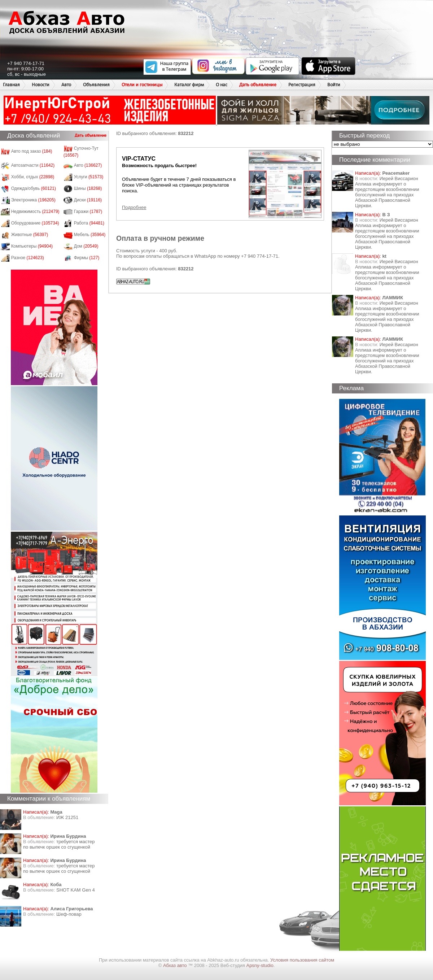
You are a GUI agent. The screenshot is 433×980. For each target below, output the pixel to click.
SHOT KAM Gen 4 (76, 890)
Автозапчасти (33, 165)
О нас (222, 85)
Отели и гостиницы (142, 85)
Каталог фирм (189, 85)
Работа (89, 223)
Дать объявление (258, 85)
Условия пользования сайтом (302, 960)
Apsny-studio (260, 965)
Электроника (33, 200)
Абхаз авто (176, 965)
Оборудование (35, 223)
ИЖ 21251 (67, 817)
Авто (66, 85)
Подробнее (134, 207)
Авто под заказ (32, 151)
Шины (88, 188)
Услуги (89, 177)
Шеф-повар (69, 914)
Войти (334, 85)
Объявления (96, 85)
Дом (86, 246)
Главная (11, 85)
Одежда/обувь (34, 188)
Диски (88, 200)
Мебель (90, 235)
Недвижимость (35, 212)
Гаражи (88, 212)
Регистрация (302, 85)
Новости (41, 85)
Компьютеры (32, 246)
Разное (28, 258)
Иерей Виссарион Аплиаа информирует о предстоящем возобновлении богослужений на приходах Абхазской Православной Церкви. (387, 192)
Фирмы (87, 258)
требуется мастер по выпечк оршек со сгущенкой (59, 844)
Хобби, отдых (33, 177)
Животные (30, 235)
